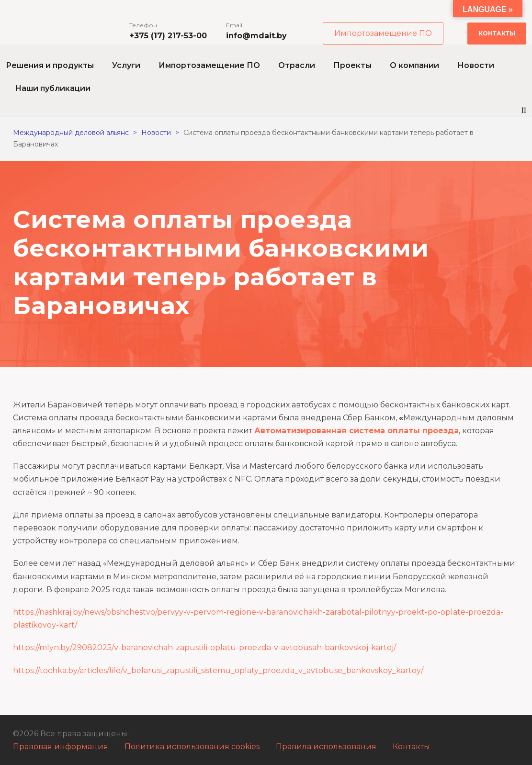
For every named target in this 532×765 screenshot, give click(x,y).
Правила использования (326, 747)
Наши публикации (53, 88)
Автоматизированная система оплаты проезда (357, 431)
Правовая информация (61, 747)
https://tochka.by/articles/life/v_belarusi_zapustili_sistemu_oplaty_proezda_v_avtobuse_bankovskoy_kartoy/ (218, 670)
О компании (414, 65)
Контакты (497, 33)
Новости (476, 65)
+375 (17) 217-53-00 (168, 36)
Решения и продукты (50, 65)
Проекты (352, 65)
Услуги (126, 65)
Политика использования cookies (192, 747)
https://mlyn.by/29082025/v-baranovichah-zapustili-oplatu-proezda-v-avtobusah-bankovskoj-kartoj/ (204, 647)
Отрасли (297, 65)
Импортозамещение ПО (383, 33)
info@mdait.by (256, 36)
